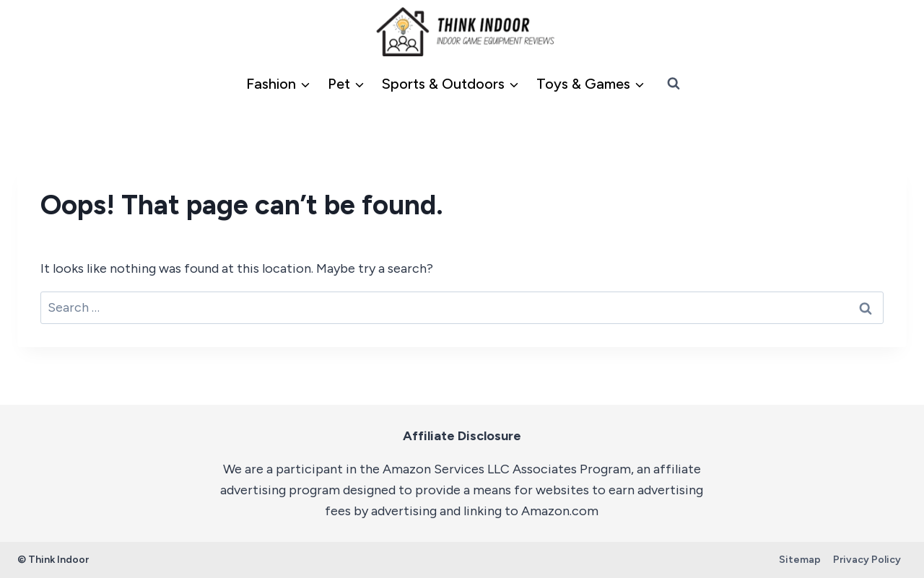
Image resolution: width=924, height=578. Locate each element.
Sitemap (800, 560)
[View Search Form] (674, 84)
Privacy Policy (867, 560)
